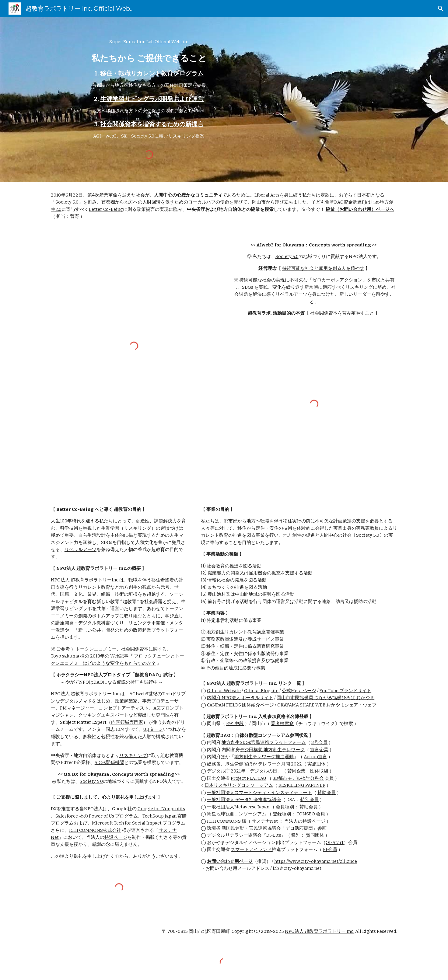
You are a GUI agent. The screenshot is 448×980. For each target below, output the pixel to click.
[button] (441, 9)
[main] (149, 89)
